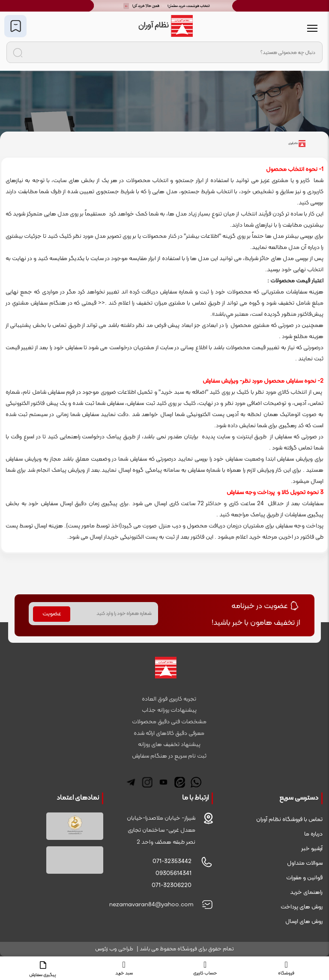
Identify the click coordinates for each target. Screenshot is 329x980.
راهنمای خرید (306, 892)
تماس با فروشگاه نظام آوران (289, 820)
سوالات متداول (305, 863)
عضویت (52, 614)
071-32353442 (172, 862)
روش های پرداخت (302, 907)
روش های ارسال (304, 922)
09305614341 (173, 874)
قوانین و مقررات (304, 878)
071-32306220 (172, 886)
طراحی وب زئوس (114, 949)
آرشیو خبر (312, 849)
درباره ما (313, 834)
